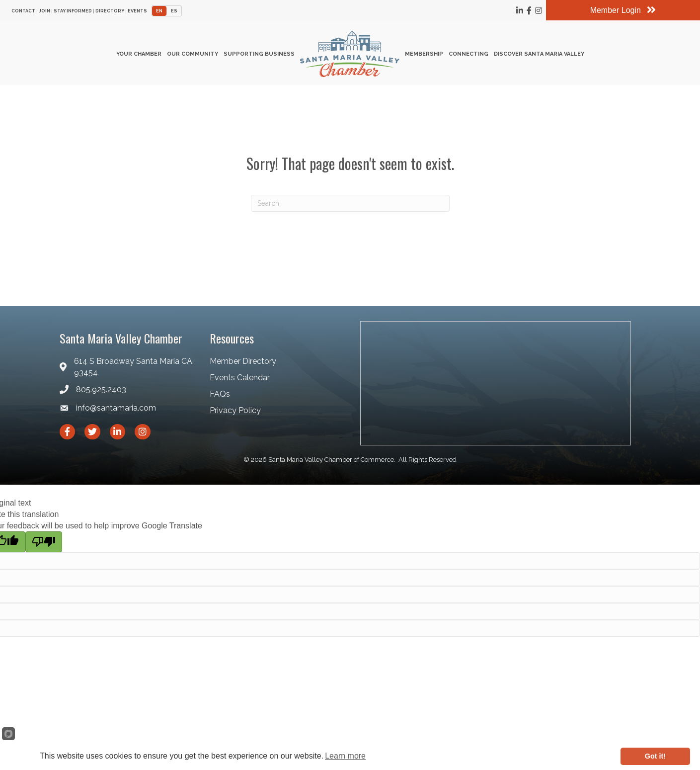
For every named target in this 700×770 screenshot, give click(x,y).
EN (159, 10)
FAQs (220, 398)
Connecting (468, 56)
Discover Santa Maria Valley (539, 56)
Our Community (193, 56)
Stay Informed (73, 11)
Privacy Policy (235, 415)
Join (44, 11)
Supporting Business (259, 56)
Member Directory (243, 366)
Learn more (345, 756)
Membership (424, 56)
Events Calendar (240, 382)
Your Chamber (139, 56)
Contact (23, 11)
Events (137, 11)
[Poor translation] (44, 546)
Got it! (655, 756)
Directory (110, 11)
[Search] (350, 208)
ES (174, 10)
